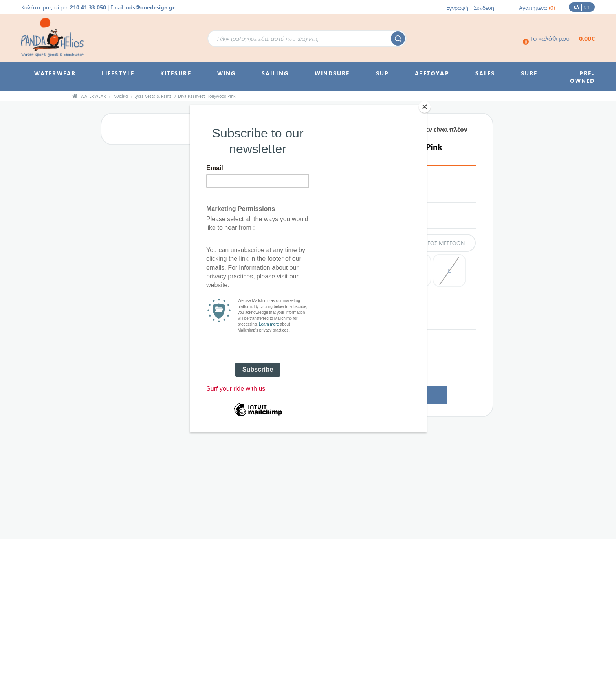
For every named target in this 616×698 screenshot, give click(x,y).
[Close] (425, 107)
